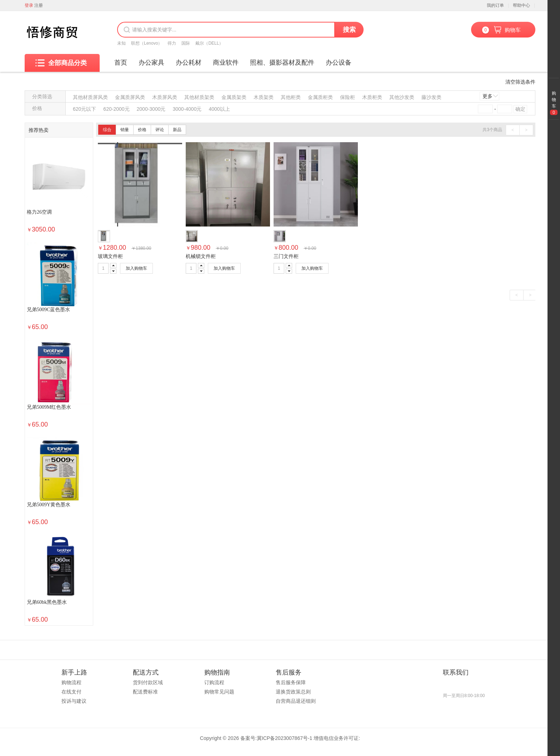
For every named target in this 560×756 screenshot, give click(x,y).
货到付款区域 (148, 682)
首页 (121, 63)
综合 (107, 130)
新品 (177, 130)
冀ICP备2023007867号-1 (285, 738)
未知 (121, 43)
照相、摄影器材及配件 (282, 63)
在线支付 (71, 692)
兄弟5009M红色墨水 (49, 407)
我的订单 (495, 5)
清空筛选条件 (520, 82)
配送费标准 (145, 692)
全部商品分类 (61, 63)
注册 (39, 5)
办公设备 (339, 63)
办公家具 (151, 63)
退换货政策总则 (293, 692)
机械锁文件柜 (201, 256)
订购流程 (214, 682)
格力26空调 (39, 212)
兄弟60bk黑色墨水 (47, 602)
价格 (142, 130)
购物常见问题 (219, 692)
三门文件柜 (286, 256)
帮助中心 (521, 5)
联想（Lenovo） (147, 43)
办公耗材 (189, 63)
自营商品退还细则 (296, 701)
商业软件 (226, 63)
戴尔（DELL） (209, 43)
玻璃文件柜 (110, 256)
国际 (186, 43)
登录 (29, 5)
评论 (160, 130)
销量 (125, 130)
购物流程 (71, 682)
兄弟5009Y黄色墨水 (49, 505)
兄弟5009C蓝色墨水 (48, 310)
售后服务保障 (291, 682)
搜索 (349, 30)
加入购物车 (136, 268)
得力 (172, 43)
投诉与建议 (74, 701)
